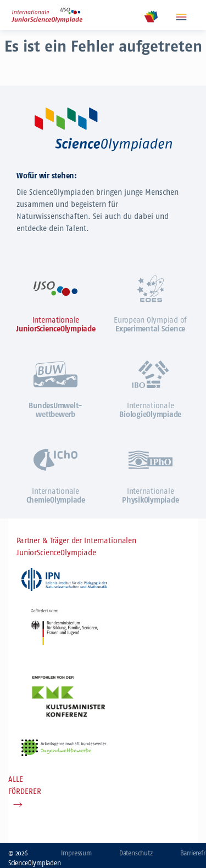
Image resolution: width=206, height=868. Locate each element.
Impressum (76, 853)
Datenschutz (136, 853)
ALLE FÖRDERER (25, 785)
